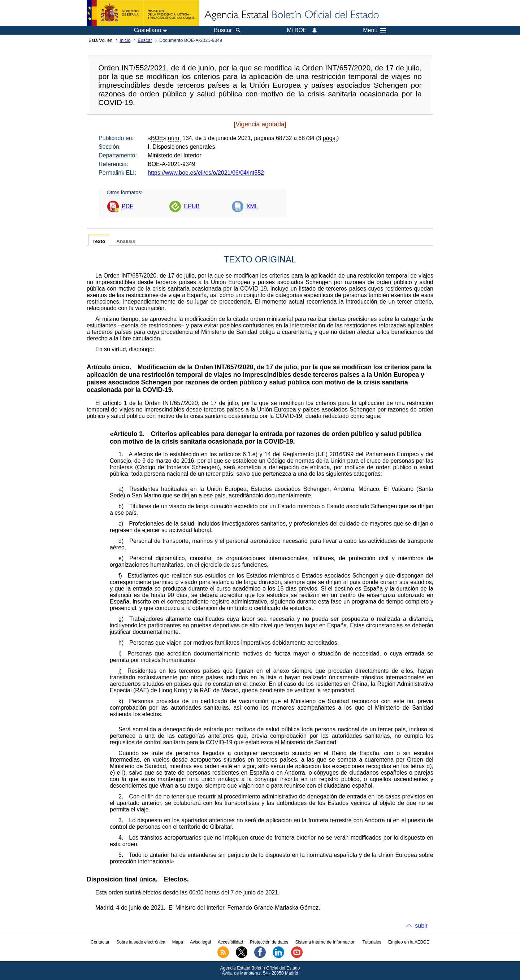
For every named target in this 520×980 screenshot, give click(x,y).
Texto (99, 241)
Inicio (125, 40)
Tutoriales (372, 942)
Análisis (126, 241)
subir (421, 926)
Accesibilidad (230, 942)
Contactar (100, 942)
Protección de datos (269, 942)
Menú (374, 30)
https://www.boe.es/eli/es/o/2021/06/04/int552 (206, 173)
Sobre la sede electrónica (141, 942)
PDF (127, 206)
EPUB (192, 206)
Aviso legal (200, 942)
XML (252, 206)
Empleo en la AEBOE (409, 942)
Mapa (178, 942)
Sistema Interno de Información (326, 942)
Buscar (145, 40)
